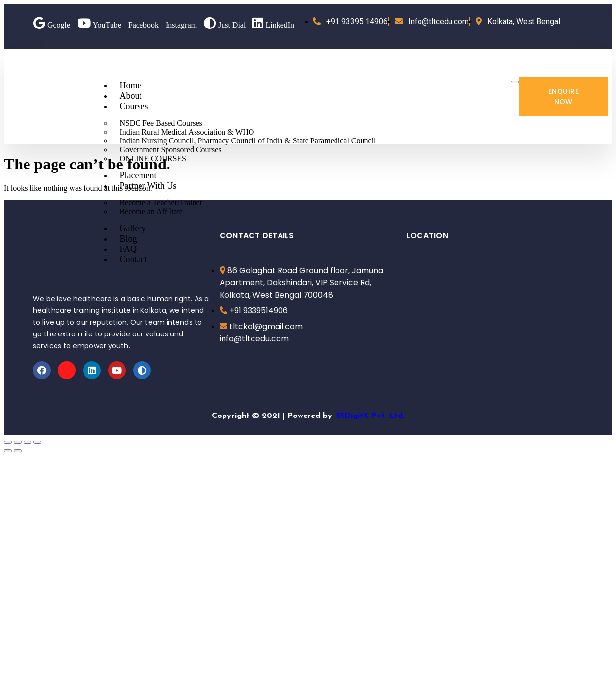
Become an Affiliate (151, 211)
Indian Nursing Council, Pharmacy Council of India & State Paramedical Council (248, 141)
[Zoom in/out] (37, 442)
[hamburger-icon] (515, 82)
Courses (134, 106)
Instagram (181, 25)
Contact (133, 259)
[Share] (18, 442)
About (130, 96)
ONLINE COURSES (153, 158)
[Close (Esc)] (8, 442)
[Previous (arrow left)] (8, 451)
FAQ (128, 249)
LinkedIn (273, 25)
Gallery (133, 228)
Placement (138, 175)
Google (52, 25)
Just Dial (225, 25)
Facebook (143, 25)
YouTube (99, 25)
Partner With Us (148, 186)
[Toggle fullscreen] (28, 442)
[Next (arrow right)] (18, 451)
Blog (128, 239)
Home (130, 85)
